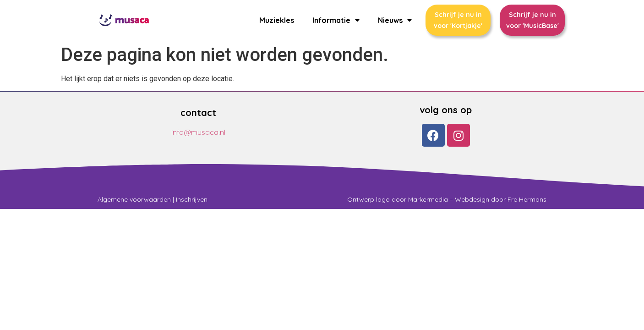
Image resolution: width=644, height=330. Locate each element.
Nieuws (395, 20)
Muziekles (277, 20)
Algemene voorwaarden (134, 199)
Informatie (336, 20)
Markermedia (428, 199)
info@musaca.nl (198, 132)
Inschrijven (192, 199)
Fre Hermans (527, 199)
